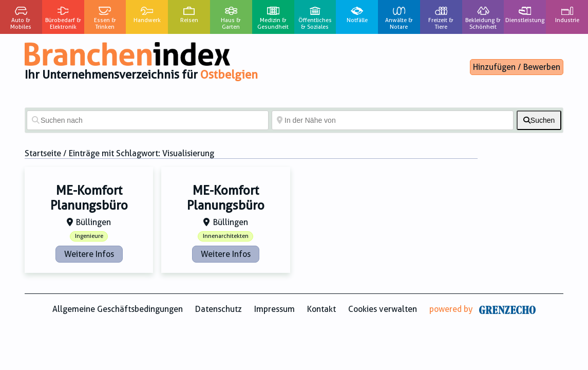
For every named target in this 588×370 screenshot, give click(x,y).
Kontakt (321, 309)
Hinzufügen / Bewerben (517, 67)
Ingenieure (89, 236)
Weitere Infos (89, 254)
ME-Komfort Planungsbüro (89, 198)
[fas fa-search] (539, 120)
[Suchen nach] (148, 120)
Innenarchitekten (226, 236)
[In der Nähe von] (393, 120)
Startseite (43, 153)
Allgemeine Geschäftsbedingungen (118, 309)
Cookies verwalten (383, 309)
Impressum (274, 309)
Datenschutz (219, 309)
